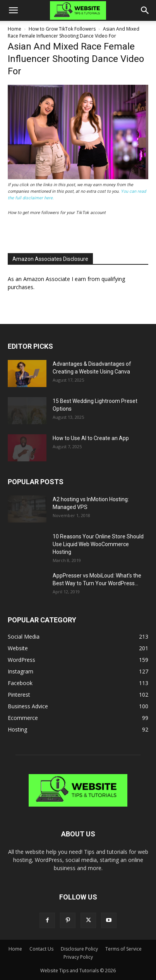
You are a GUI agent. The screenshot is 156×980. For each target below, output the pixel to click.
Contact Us (41, 949)
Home (15, 29)
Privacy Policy (78, 957)
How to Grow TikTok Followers (62, 29)
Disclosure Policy (79, 949)
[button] (13, 10)
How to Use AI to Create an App (91, 438)
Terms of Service (123, 949)
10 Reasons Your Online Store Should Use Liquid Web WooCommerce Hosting (98, 544)
